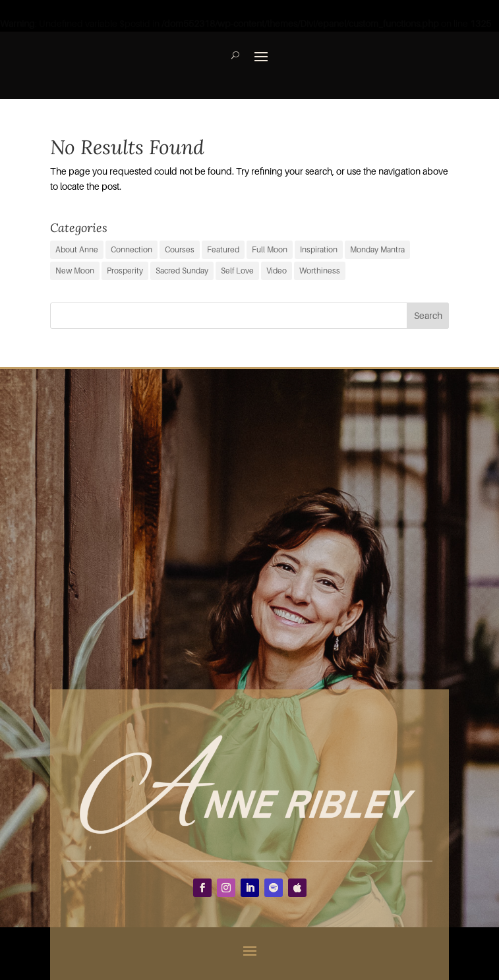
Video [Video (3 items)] (277, 271)
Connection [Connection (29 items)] (132, 249)
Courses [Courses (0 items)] (180, 249)
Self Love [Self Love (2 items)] (237, 271)
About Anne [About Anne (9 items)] (77, 249)
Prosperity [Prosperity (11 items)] (125, 271)
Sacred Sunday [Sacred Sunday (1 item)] (182, 271)
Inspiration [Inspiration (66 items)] (319, 249)
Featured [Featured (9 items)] (223, 249)
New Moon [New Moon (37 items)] (75, 271)
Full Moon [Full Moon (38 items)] (270, 249)
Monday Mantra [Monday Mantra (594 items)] (377, 249)
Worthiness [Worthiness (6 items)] (320, 271)
